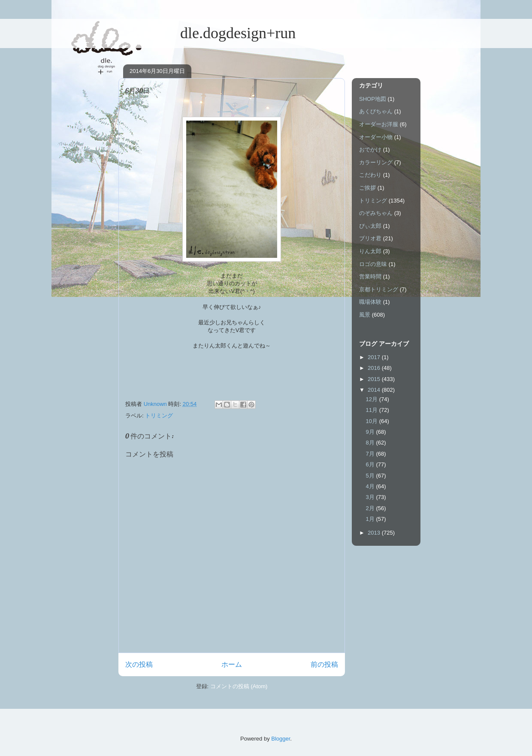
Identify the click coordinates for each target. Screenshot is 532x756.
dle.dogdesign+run (207, 33)
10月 (373, 421)
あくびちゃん (376, 111)
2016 (375, 368)
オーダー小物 (376, 137)
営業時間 (370, 277)
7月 (371, 454)
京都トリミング (379, 289)
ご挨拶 (367, 188)
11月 (373, 410)
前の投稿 (324, 664)
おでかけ (370, 150)
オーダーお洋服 (379, 124)
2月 (371, 508)
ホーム (232, 664)
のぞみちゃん (376, 213)
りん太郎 (370, 251)
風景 (365, 315)
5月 (371, 476)
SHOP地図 (373, 99)
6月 (371, 464)
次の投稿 (139, 664)
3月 (371, 497)
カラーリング (376, 162)
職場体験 (370, 302)
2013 (375, 533)
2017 (375, 357)
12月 (373, 399)
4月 (371, 486)
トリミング (159, 416)
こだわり (370, 175)
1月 (371, 519)
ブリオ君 (370, 238)
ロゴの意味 (373, 264)
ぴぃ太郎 (370, 226)
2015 (375, 379)
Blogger (281, 739)
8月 (371, 443)
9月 (371, 432)
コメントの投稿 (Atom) (239, 686)
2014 (375, 390)
